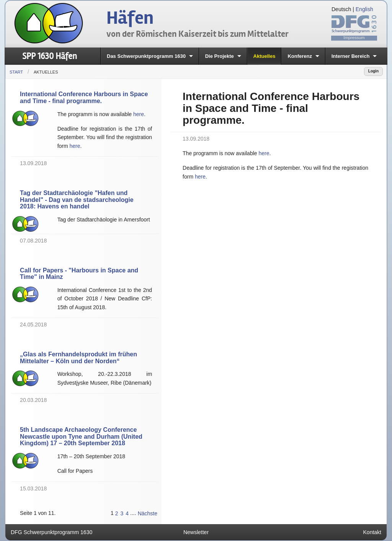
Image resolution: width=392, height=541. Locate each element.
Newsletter (196, 532)
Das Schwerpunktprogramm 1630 (146, 56)
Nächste (148, 513)
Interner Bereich (351, 56)
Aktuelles (265, 56)
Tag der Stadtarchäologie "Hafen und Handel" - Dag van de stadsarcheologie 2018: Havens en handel (77, 200)
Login (373, 71)
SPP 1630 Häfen (50, 56)
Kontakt (372, 532)
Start (16, 72)
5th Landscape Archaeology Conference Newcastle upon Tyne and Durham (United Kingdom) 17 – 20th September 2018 (81, 436)
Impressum (354, 38)
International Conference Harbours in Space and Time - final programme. (84, 98)
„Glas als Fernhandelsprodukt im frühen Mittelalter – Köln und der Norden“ (78, 358)
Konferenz (300, 56)
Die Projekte (220, 56)
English (364, 9)
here (139, 114)
